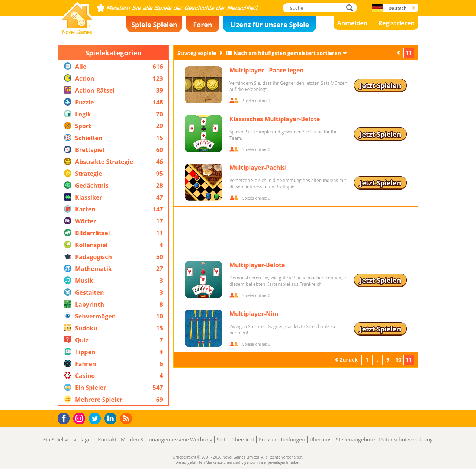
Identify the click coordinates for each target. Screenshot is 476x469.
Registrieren (396, 23)
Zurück (399, 53)
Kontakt (107, 439)
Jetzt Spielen (380, 85)
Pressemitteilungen (282, 439)
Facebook (66, 418)
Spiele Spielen (154, 25)
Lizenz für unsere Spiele (270, 25)
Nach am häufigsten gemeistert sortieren (287, 53)
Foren (203, 25)
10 (398, 360)
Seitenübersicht (235, 439)
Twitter (96, 419)
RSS (127, 418)
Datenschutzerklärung (406, 439)
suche (352, 8)
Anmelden (353, 23)
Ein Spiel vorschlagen (68, 439)
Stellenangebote (356, 439)
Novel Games (76, 32)
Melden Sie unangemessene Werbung (167, 439)
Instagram (80, 418)
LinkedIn (112, 419)
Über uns (321, 439)
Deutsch (397, 8)
